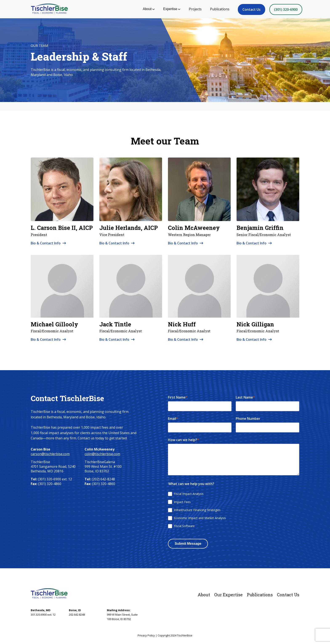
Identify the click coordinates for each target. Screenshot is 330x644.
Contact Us (251, 9)
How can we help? (184, 440)
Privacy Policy (146, 635)
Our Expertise (228, 595)
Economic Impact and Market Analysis (200, 518)
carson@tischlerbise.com (50, 454)
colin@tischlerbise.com (102, 454)
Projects (195, 9)
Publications (220, 9)
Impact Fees (182, 502)
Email (173, 419)
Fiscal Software (184, 526)
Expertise (172, 9)
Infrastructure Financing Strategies (197, 510)
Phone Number (248, 419)
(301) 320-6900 (286, 9)
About (149, 9)
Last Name (245, 397)
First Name (178, 397)
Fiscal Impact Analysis (189, 494)
